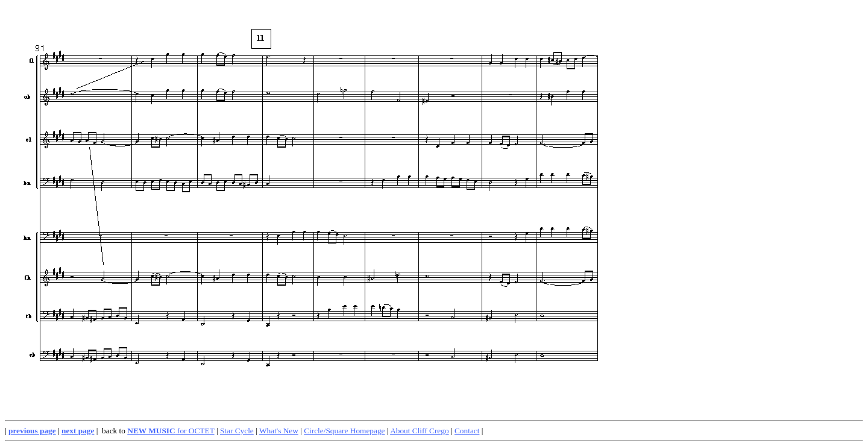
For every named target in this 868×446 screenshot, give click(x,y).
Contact (467, 431)
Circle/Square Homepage (344, 431)
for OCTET (171, 431)
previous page (32, 431)
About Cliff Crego (420, 431)
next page (78, 431)
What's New (279, 431)
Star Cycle (237, 431)
